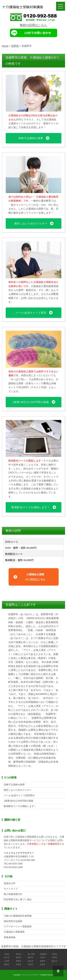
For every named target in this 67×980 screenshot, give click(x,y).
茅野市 (19, 961)
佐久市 (7, 957)
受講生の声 (10, 883)
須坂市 (43, 964)
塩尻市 (31, 964)
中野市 (54, 957)
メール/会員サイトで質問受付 (19, 796)
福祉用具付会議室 (13, 921)
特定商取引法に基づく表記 (18, 900)
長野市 (43, 961)
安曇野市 (43, 954)
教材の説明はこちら (33, 25)
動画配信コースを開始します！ (31, 507)
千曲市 (54, 954)
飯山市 (54, 961)
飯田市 (31, 957)
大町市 (43, 957)
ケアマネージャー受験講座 (18, 927)
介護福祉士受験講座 (14, 932)
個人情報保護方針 (13, 894)
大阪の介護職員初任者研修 (18, 916)
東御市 (7, 964)
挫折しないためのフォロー (31, 223)
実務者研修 (10, 937)
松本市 (31, 961)
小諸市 (7, 954)
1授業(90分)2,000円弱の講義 (31, 402)
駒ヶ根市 (31, 954)
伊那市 (19, 964)
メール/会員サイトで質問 (31, 313)
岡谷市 (19, 954)
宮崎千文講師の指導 (31, 138)
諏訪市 (19, 957)
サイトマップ (11, 889)
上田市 (7, 961)
